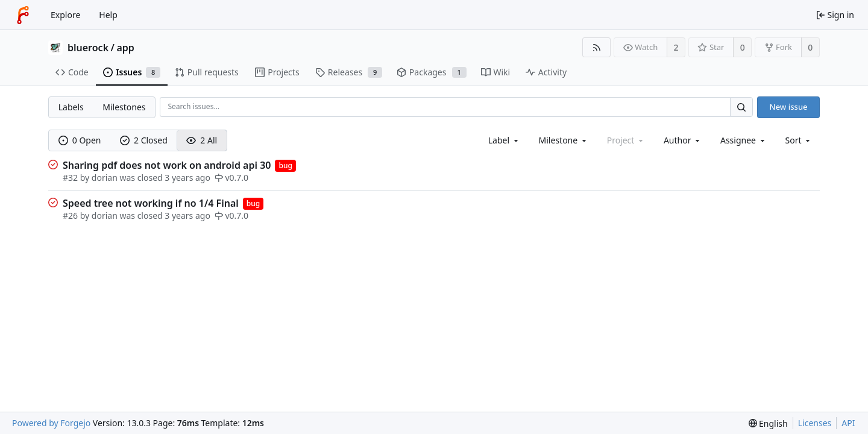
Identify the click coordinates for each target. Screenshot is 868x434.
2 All (202, 140)
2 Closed (144, 140)
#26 (71, 215)
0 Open (80, 140)
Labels (71, 107)
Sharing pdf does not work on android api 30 (167, 165)
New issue (789, 107)
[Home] (23, 15)
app (125, 48)
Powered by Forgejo (51, 423)
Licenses (815, 423)
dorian (105, 178)
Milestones (124, 107)
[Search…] (741, 107)
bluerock (88, 48)
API (848, 423)
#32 (71, 178)
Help (108, 15)
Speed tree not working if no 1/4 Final (151, 203)
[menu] (799, 140)
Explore (65, 15)
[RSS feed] (596, 47)
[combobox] (504, 140)
